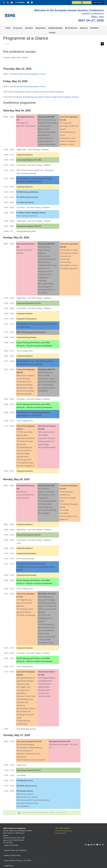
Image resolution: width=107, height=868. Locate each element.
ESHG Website (98, 2)
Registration (87, 2)
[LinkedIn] (89, 845)
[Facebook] (103, 845)
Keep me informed (11, 845)
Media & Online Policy (13, 855)
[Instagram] (92, 845)
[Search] (102, 44)
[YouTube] (97, 845)
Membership (77, 2)
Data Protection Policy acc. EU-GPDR (18, 860)
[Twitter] (100, 845)
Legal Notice (9, 866)
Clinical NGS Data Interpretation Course (30, 74)
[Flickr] (94, 845)
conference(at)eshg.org (64, 831)
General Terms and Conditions (16, 850)
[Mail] (86, 845)
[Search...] (52, 44)
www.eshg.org (60, 833)
